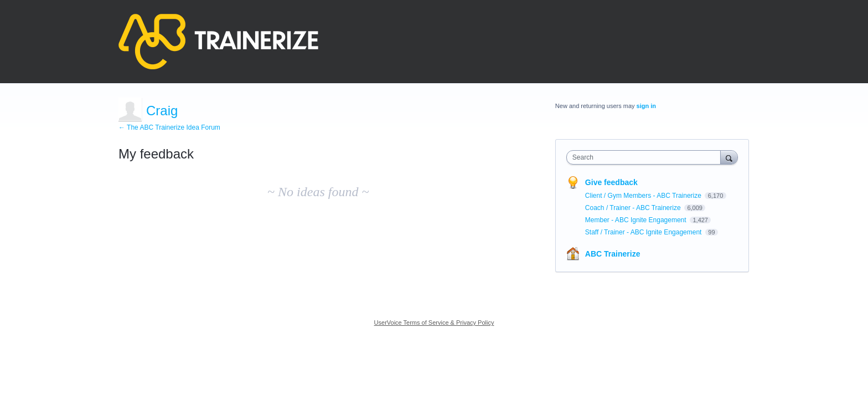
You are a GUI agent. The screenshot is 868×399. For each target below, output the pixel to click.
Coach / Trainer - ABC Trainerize (634, 208)
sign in (646, 106)
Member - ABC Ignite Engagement (637, 220)
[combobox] (646, 157)
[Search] (729, 157)
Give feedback (611, 182)
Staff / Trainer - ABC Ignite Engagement (644, 232)
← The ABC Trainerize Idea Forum (169, 127)
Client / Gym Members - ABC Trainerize (644, 196)
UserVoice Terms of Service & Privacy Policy (434, 323)
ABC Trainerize (613, 254)
